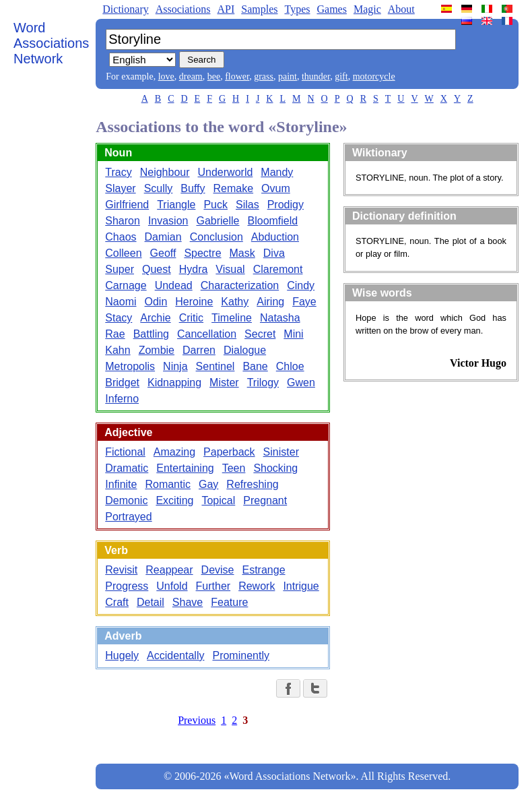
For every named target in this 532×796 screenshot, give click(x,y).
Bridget (122, 382)
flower (237, 76)
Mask (242, 253)
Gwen (301, 382)
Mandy (277, 172)
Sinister (281, 452)
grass (264, 76)
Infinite (121, 484)
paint (288, 76)
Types (297, 9)
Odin (156, 302)
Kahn (118, 350)
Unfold (172, 586)
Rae (115, 334)
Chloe (290, 366)
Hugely (122, 655)
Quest (157, 269)
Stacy (119, 318)
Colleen (123, 253)
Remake (234, 188)
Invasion (168, 221)
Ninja (175, 366)
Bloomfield (273, 221)
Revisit (121, 570)
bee (214, 76)
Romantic (168, 484)
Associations (183, 9)
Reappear (169, 570)
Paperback (229, 452)
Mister (224, 382)
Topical (218, 500)
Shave (188, 602)
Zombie (157, 350)
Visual (230, 269)
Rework (257, 586)
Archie (155, 318)
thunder (316, 76)
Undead (174, 285)
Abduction (275, 237)
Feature (229, 602)
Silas (247, 205)
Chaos (121, 237)
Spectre (202, 253)
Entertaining (185, 468)
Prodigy (286, 205)
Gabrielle (218, 221)
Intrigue (301, 586)
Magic (367, 9)
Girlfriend (127, 205)
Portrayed (128, 517)
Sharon (123, 221)
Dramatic (127, 468)
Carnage (126, 285)
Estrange (263, 570)
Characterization (240, 285)
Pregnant (265, 500)
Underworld (226, 172)
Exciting (174, 500)
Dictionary (125, 9)
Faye (304, 302)
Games (331, 9)
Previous (197, 720)
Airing (270, 302)
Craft (117, 602)
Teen (234, 468)
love (166, 76)
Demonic (126, 500)
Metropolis (130, 366)
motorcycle (374, 76)
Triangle (176, 205)
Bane (255, 366)
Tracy (118, 172)
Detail (151, 602)
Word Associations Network (51, 43)
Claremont (278, 269)
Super (120, 269)
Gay (208, 484)
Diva (274, 253)
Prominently (240, 655)
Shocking (275, 468)
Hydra (194, 269)
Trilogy (263, 382)
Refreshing (252, 484)
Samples (259, 9)
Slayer (120, 188)
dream (191, 76)
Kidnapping (174, 382)
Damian (163, 237)
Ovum (276, 188)
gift (341, 76)
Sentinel (215, 366)
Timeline (232, 318)
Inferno (122, 399)
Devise (218, 570)
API (226, 9)
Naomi (121, 302)
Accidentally (175, 655)
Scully (159, 188)
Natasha (280, 318)
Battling (151, 334)
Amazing (174, 452)
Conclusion (217, 237)
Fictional (125, 452)
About (401, 9)
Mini (293, 334)
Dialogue (245, 350)
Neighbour (165, 172)
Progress (127, 586)
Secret (260, 334)
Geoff (163, 253)
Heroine (194, 302)
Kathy (235, 302)
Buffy (193, 188)
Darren (199, 350)
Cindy (301, 285)
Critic (191, 318)
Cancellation (207, 334)
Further (213, 586)
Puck (215, 205)
